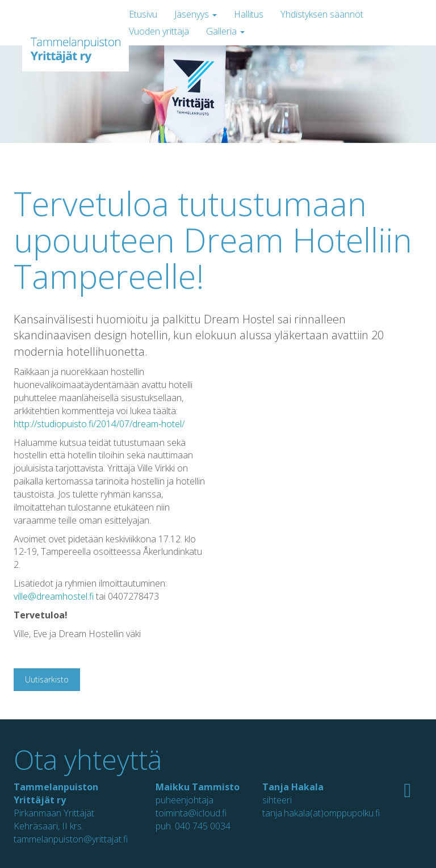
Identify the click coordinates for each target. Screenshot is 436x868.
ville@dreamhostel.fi (54, 596)
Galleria (225, 31)
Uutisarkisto (47, 679)
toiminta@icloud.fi (191, 813)
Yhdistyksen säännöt (322, 14)
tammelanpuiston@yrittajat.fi (71, 839)
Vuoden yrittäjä (159, 31)
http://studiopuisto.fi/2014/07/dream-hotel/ (99, 424)
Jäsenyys (196, 14)
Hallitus (249, 14)
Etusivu (143, 14)
